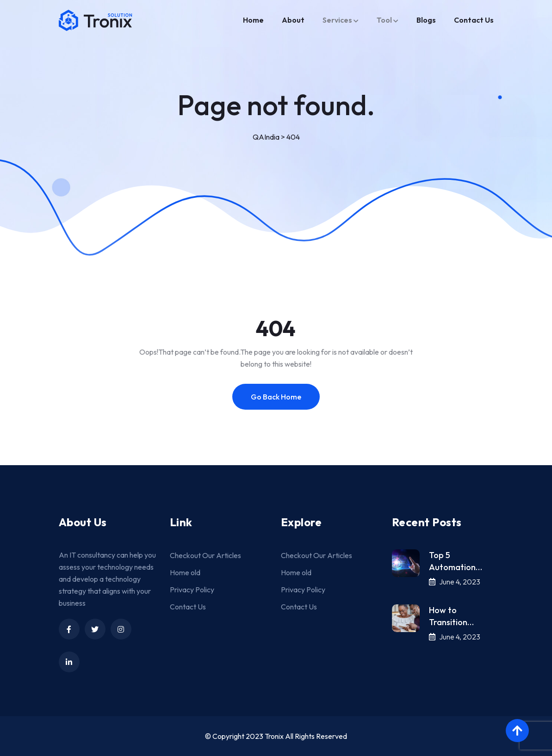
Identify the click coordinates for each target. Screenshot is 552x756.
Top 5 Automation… (456, 561)
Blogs (426, 20)
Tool (384, 20)
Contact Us (474, 20)
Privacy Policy (192, 590)
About (293, 20)
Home (253, 20)
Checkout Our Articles (205, 555)
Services (337, 20)
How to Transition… (451, 616)
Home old (185, 572)
